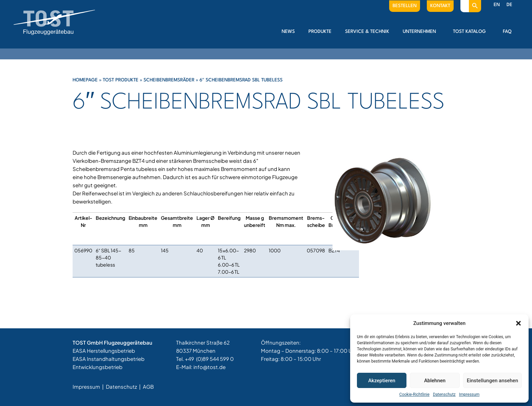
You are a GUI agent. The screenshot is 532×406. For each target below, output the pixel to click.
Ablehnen (435, 381)
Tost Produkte (121, 80)
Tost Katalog (471, 32)
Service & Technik (367, 32)
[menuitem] (497, 5)
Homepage (85, 80)
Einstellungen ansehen (492, 381)
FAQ (507, 32)
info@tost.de (210, 367)
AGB (148, 386)
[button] (518, 323)
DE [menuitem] (509, 5)
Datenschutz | (124, 386)
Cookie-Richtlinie (414, 394)
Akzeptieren (382, 381)
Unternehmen (421, 32)
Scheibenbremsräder (169, 80)
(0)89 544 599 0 (215, 359)
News (288, 32)
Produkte (320, 32)
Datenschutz (444, 394)
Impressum (469, 394)
